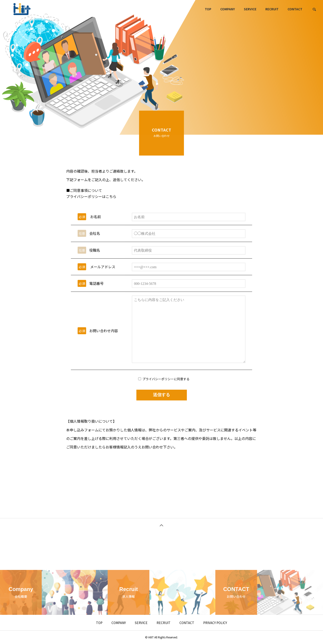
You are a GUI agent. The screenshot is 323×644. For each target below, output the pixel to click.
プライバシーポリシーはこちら (91, 200)
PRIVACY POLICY (215, 623)
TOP (208, 9)
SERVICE (250, 9)
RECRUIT (272, 9)
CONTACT (295, 9)
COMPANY (228, 9)
